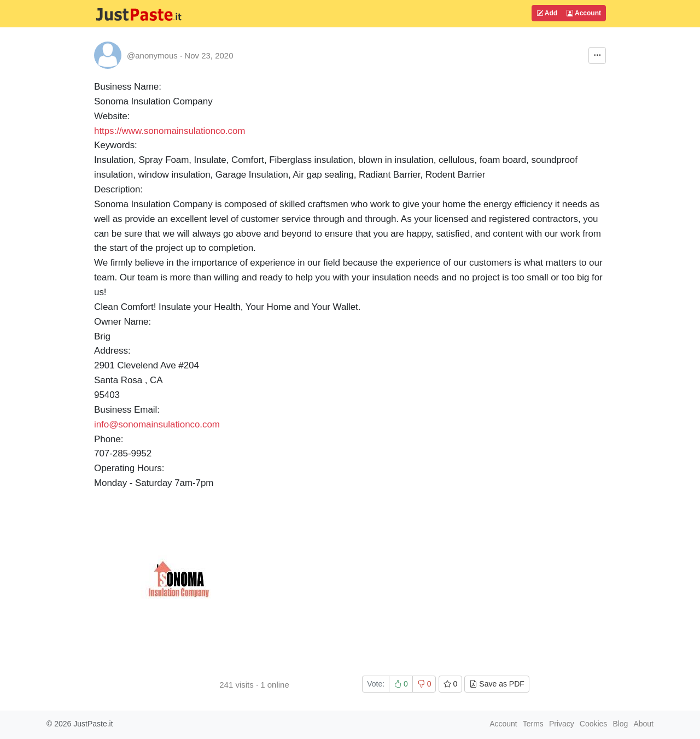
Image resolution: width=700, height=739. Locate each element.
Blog (620, 724)
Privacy (562, 724)
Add (547, 13)
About (643, 724)
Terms (533, 724)
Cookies (594, 724)
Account (584, 13)
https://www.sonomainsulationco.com (170, 131)
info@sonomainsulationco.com (157, 424)
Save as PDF (497, 684)
